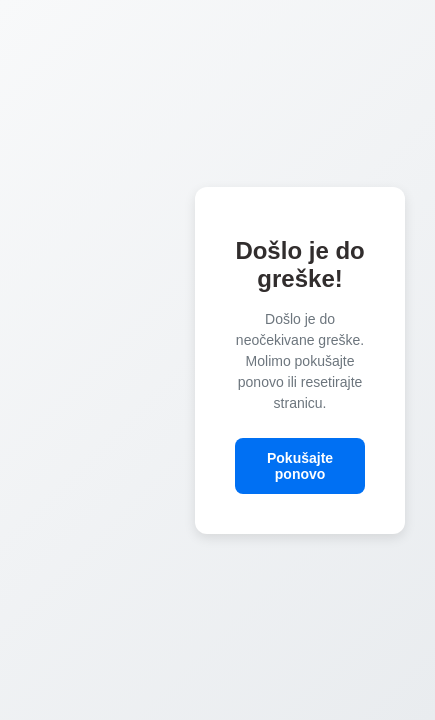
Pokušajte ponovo (300, 466)
